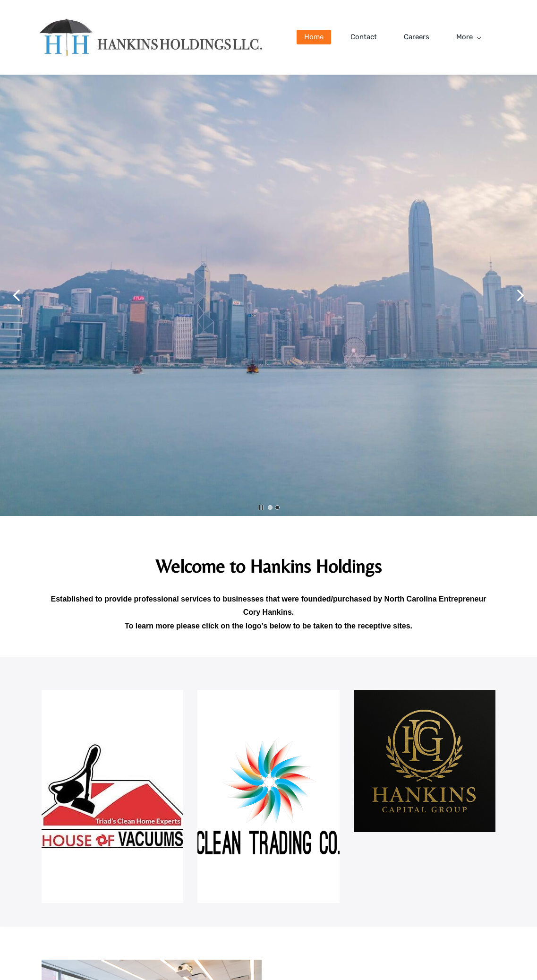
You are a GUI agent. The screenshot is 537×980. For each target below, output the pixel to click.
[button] (17, 295)
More (469, 37)
